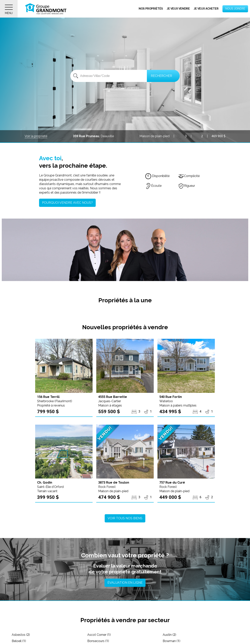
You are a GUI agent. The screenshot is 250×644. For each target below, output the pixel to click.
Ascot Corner (99, 635)
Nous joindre (235, 9)
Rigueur (187, 186)
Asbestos (21, 635)
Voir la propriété (36, 136)
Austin (169, 635)
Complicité (189, 176)
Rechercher (161, 76)
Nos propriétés (151, 9)
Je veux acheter (206, 9)
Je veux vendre (178, 9)
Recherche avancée (125, 88)
